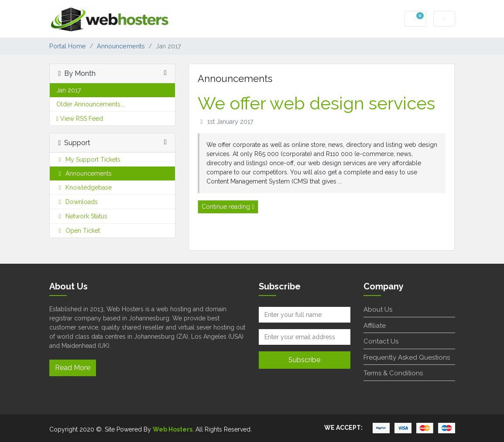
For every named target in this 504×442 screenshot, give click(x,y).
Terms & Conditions (393, 373)
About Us (378, 309)
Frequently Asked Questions (407, 357)
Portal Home (68, 46)
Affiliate (375, 326)
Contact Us (381, 341)
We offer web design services (316, 103)
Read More (73, 368)
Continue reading (228, 207)
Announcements (121, 46)
